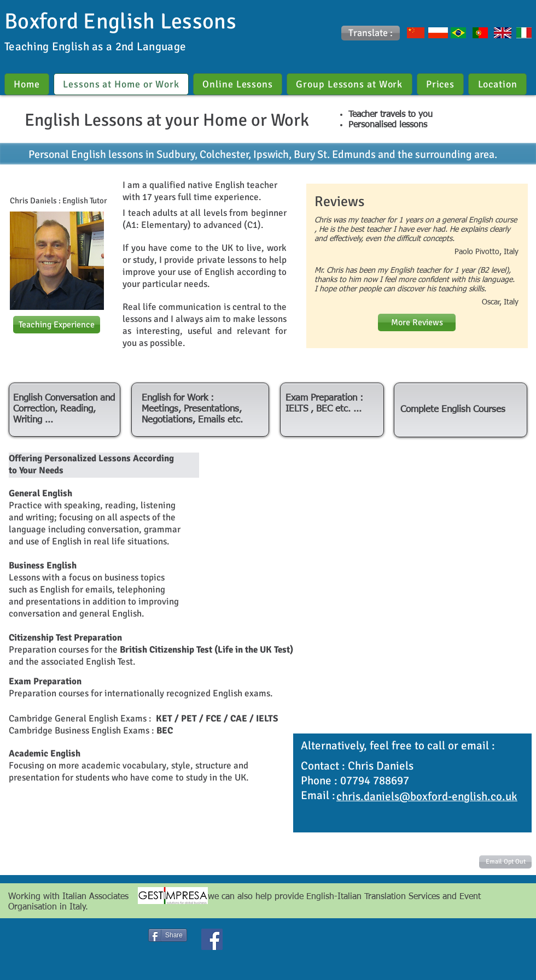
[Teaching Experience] (57, 325)
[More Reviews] (417, 322)
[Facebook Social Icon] (212, 939)
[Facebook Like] (108, 936)
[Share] (168, 935)
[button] (371, 33)
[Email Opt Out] (505, 862)
